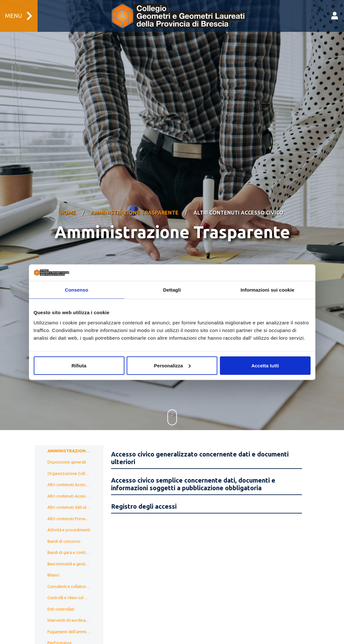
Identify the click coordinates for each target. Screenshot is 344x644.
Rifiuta (79, 365)
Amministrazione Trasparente (135, 205)
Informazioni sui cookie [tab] (267, 290)
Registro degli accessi (144, 491)
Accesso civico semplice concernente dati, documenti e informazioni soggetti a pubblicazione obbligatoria (193, 469)
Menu (19, 16)
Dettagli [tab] (172, 290)
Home (68, 205)
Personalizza (172, 365)
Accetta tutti (265, 365)
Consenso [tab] (77, 290)
